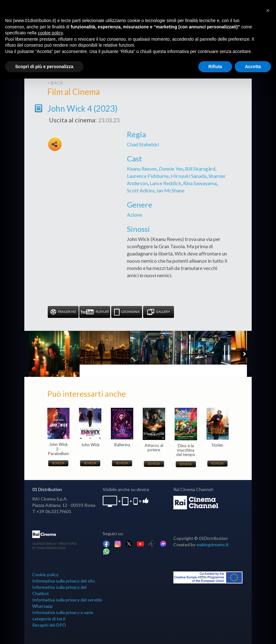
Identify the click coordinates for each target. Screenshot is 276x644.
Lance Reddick (165, 183)
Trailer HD (63, 312)
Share (55, 144)
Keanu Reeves (142, 169)
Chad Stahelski (143, 144)
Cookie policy (45, 574)
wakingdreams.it (213, 544)
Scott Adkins (141, 190)
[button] (268, 10)
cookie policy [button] (50, 33)
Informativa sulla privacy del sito (64, 581)
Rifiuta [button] (215, 67)
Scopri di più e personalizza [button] (44, 67)
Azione (135, 215)
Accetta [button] (253, 67)
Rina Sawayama (200, 183)
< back (55, 83)
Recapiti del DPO (49, 625)
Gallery (159, 312)
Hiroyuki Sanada (189, 176)
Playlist (95, 312)
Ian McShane (171, 190)
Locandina (127, 312)
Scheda (58, 463)
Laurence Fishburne (148, 176)
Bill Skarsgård (200, 169)
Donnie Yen (171, 169)
